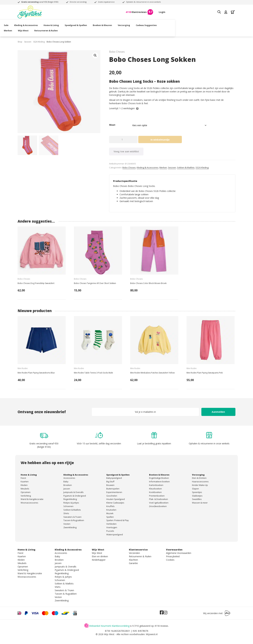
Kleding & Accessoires (40, 23)
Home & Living (65, 23)
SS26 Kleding (39, 42)
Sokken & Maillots (186, 168)
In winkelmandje (160, 140)
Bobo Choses (129, 168)
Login (162, 12)
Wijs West (196, 23)
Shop (20, 42)
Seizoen (28, 42)
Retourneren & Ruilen (218, 23)
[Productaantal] (123, 139)
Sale (20, 23)
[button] (95, 55)
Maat (112, 125)
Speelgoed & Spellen (90, 23)
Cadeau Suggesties (160, 23)
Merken (180, 23)
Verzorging (138, 23)
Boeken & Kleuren (116, 23)
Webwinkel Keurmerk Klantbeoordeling (109, 626)
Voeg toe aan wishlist (126, 151)
